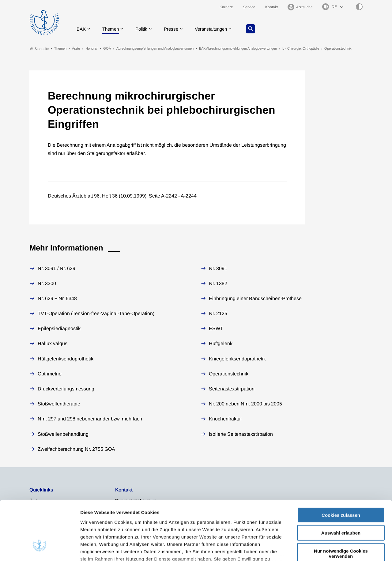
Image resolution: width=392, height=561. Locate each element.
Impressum (94, 525)
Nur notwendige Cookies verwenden (341, 505)
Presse (175, 29)
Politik (144, 29)
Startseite (39, 49)
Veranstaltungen (217, 29)
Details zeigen (326, 549)
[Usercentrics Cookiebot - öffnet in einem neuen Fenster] (40, 549)
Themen (112, 29)
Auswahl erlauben (341, 484)
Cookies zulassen (341, 467)
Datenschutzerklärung (244, 518)
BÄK (81, 29)
